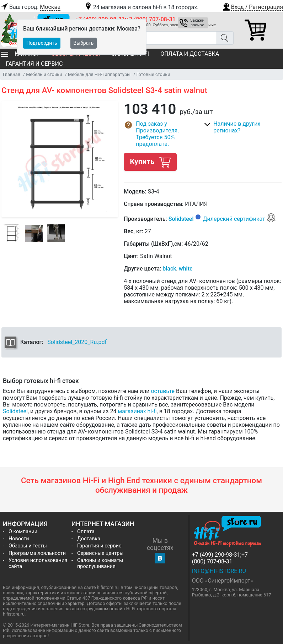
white (186, 269)
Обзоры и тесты (28, 546)
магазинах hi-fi (137, 411)
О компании (23, 532)
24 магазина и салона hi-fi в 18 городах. (141, 7)
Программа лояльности (37, 553)
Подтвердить (42, 43)
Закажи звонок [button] (197, 23)
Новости (19, 539)
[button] (252, 6)
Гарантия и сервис (34, 64)
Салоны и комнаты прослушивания (100, 563)
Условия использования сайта (38, 563)
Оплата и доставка (190, 54)
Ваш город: (30, 7)
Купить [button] (150, 162)
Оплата (86, 532)
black (169, 269)
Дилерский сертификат (239, 219)
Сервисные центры (100, 553)
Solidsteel (181, 219)
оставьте (163, 391)
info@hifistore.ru (219, 571)
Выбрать (84, 43)
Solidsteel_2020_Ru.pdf (77, 342)
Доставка (89, 539)
